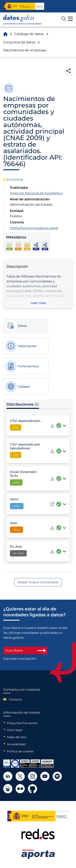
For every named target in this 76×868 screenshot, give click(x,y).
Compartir (69, 71)
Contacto (16, 699)
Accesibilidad (16, 744)
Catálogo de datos (29, 34)
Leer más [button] (38, 303)
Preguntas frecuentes (22, 723)
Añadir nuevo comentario (38, 582)
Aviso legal (15, 730)
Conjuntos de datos (19, 42)
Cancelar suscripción (20, 659)
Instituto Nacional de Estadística (36, 193)
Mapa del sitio (17, 737)
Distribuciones (23, 404)
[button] (70, 19)
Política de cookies (20, 751)
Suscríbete (25, 650)
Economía (15, 179)
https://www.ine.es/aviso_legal (34, 228)
